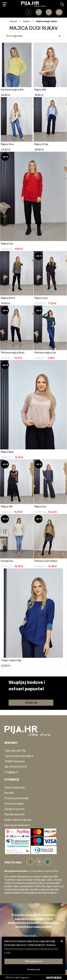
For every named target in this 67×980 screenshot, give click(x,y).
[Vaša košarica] (59, 12)
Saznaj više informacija (22, 694)
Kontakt (9, 793)
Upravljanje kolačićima (17, 825)
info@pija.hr (11, 772)
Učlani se (31, 703)
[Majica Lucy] (63, 302)
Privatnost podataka (17, 798)
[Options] (33, 969)
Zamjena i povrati (15, 809)
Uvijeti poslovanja (15, 788)
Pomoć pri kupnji (14, 804)
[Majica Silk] (30, 511)
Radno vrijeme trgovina (18, 820)
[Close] (33, 961)
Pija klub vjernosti (14, 814)
